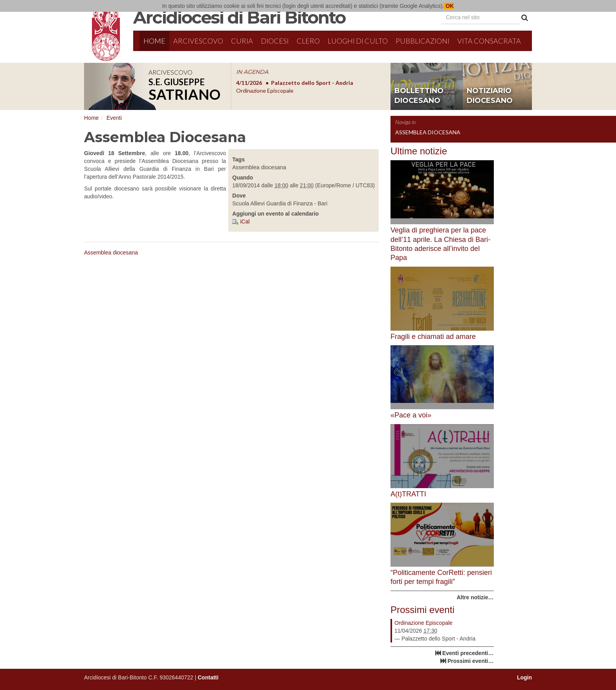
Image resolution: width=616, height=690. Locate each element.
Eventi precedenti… (468, 653)
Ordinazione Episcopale (423, 623)
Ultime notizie (419, 151)
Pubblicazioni (423, 41)
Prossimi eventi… (471, 661)
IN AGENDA (252, 72)
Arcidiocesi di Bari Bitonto (239, 17)
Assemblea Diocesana (428, 132)
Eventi (114, 118)
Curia (242, 41)
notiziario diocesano (490, 96)
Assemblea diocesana (111, 253)
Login (524, 677)
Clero (308, 41)
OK (449, 6)
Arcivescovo (198, 41)
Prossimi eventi (423, 610)
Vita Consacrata (489, 41)
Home (154, 41)
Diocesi (275, 41)
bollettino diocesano (419, 96)
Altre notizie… (475, 597)
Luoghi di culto (358, 41)
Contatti (208, 677)
